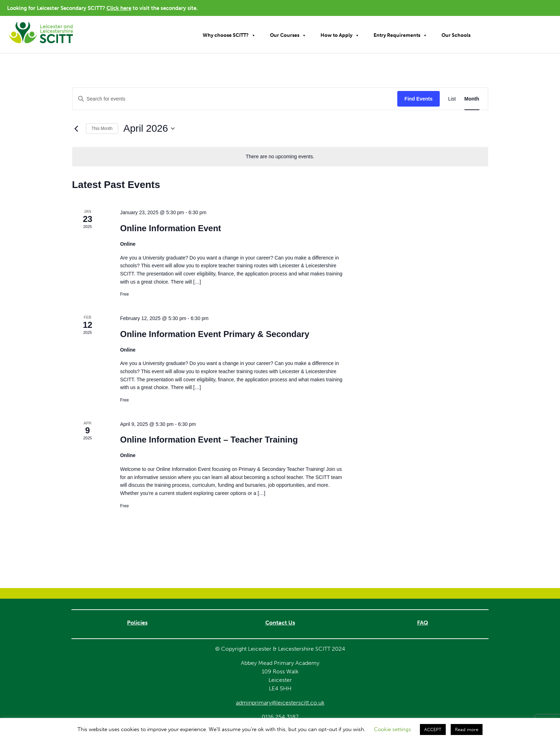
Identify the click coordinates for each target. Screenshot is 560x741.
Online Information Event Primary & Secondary (215, 334)
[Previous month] (76, 129)
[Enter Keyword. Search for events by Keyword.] (235, 99)
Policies (137, 623)
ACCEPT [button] (433, 729)
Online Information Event (170, 228)
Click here (119, 8)
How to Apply (340, 35)
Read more (467, 729)
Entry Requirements (400, 35)
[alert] (280, 157)
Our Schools (456, 35)
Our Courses (288, 35)
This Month (102, 129)
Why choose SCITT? (229, 35)
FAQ (423, 623)
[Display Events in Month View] (472, 99)
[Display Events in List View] (452, 99)
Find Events (418, 99)
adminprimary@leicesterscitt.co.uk (280, 703)
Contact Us (280, 623)
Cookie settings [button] (392, 729)
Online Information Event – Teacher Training (209, 440)
